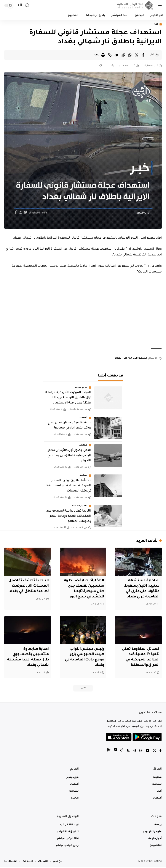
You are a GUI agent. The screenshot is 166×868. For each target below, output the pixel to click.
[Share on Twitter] (137, 55)
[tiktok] (122, 752)
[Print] (103, 55)
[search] (27, 6)
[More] (96, 55)
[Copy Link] (110, 55)
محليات (83, 446)
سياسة (84, 476)
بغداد (118, 358)
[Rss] (128, 752)
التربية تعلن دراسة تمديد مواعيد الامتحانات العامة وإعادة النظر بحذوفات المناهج (69, 517)
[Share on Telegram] (117, 55)
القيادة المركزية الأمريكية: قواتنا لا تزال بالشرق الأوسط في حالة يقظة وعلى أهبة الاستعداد (68, 398)
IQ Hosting (155, 862)
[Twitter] (155, 752)
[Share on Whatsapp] (130, 55)
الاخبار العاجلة (80, 506)
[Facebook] (161, 752)
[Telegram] (135, 752)
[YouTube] (148, 752)
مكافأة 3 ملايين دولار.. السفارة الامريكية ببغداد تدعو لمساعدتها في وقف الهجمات (68, 486)
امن (125, 358)
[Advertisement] (83, 312)
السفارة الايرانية (137, 358)
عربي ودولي (81, 388)
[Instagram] (141, 752)
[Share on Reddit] (123, 55)
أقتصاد (83, 418)
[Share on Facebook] (143, 55)
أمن (156, 24)
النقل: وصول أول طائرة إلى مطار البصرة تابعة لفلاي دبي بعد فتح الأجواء (69, 456)
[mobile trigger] (158, 5)
